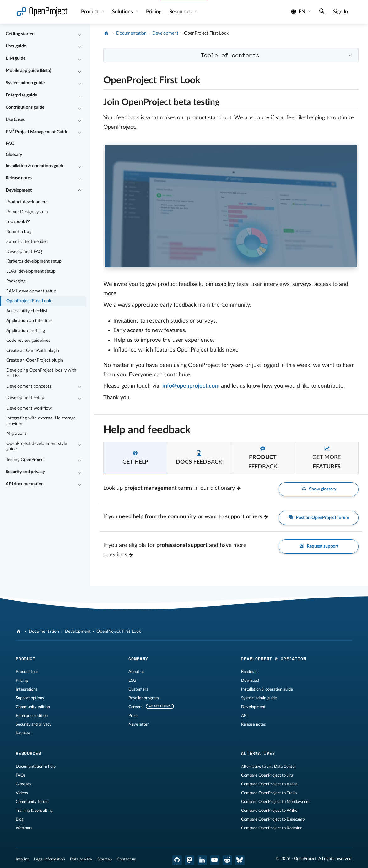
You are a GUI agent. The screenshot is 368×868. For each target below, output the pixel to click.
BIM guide (16, 58)
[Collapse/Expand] (80, 34)
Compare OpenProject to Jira (267, 775)
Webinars (24, 828)
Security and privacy (25, 472)
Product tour (27, 672)
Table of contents (230, 55)
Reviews (23, 733)
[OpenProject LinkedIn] (202, 860)
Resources (181, 12)
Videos (22, 793)
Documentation (131, 33)
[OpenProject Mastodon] (190, 860)
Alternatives (258, 753)
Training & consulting (34, 811)
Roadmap (249, 672)
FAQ (10, 144)
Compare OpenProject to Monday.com (275, 802)
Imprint (22, 859)
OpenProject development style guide (37, 446)
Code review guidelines (28, 341)
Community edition (33, 707)
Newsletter (139, 724)
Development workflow (29, 408)
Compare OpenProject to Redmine (272, 828)
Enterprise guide (21, 95)
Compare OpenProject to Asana (269, 784)
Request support (319, 546)
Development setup (25, 398)
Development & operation (274, 659)
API (244, 716)
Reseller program (144, 698)
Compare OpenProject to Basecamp (273, 819)
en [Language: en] (298, 12)
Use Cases (15, 120)
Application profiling (26, 331)
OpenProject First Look (29, 301)
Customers (138, 689)
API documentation (25, 484)
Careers (135, 707)
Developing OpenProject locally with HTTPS (41, 373)
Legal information (49, 859)
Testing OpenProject (26, 460)
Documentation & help (36, 767)
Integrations (27, 689)
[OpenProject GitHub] (177, 860)
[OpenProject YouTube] (215, 860)
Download (250, 680)
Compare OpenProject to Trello (269, 793)
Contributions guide (25, 107)
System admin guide (25, 83)
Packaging (16, 281)
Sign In (341, 12)
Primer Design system (27, 212)
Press (133, 716)
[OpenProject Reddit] (227, 860)
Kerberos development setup (34, 261)
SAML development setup (31, 291)
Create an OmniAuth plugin (33, 351)
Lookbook (19, 222)
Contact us (126, 859)
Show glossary (319, 489)
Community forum (32, 802)
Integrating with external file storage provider (41, 421)
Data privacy (81, 859)
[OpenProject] (107, 33)
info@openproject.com (191, 386)
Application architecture (29, 321)
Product (91, 12)
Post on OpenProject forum (319, 518)
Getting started (20, 34)
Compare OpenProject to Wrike (269, 811)
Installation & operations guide (35, 166)
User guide (16, 46)
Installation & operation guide (267, 689)
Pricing (154, 12)
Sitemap (105, 859)
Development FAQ (24, 252)
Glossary (14, 155)
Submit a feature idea (27, 242)
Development (19, 190)
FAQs (21, 775)
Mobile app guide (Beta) (28, 71)
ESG (132, 680)
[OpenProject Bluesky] (240, 860)
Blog (20, 819)
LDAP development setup (31, 271)
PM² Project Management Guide (37, 132)
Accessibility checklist (27, 311)
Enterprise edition (32, 716)
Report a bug (19, 232)
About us (136, 672)
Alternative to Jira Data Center (269, 767)
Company (138, 659)
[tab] (135, 458)
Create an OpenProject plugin (35, 360)
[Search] (322, 12)
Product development (27, 202)
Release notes (19, 178)
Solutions (123, 12)
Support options (30, 698)
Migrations (16, 434)
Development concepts (29, 386)
